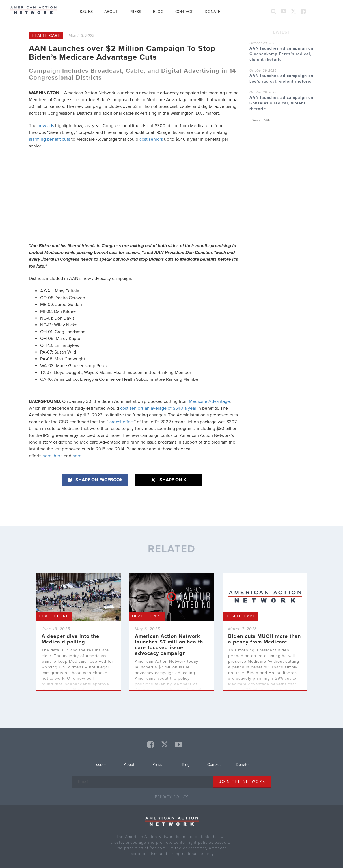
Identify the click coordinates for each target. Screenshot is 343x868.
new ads (46, 126)
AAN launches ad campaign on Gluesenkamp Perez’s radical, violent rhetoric (281, 54)
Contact (184, 12)
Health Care (46, 36)
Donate (213, 12)
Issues (86, 12)
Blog (158, 12)
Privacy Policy (172, 797)
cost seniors (151, 139)
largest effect (121, 422)
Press (135, 12)
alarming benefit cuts (49, 139)
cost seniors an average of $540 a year (158, 408)
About (111, 12)
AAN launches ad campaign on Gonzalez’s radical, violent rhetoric (281, 103)
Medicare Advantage (209, 401)
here (47, 456)
